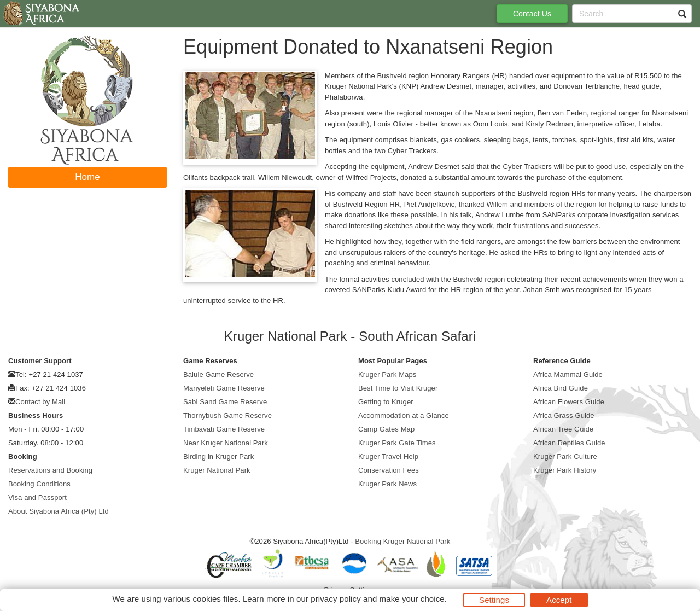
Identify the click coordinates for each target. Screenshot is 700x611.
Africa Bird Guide (561, 388)
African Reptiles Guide (569, 443)
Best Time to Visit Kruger (398, 388)
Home (87, 177)
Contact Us (532, 14)
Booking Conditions (39, 484)
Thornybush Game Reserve (227, 415)
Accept (559, 600)
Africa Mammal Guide (568, 374)
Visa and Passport (37, 497)
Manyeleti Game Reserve (224, 388)
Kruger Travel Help (388, 456)
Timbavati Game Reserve (224, 429)
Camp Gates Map (386, 429)
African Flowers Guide (569, 402)
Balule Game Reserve (218, 374)
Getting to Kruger (386, 402)
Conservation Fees (389, 470)
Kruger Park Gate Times (397, 443)
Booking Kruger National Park (402, 541)
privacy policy (336, 599)
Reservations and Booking (50, 470)
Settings (494, 600)
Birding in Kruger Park (218, 456)
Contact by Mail (40, 402)
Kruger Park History (565, 470)
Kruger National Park (217, 470)
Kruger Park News (387, 484)
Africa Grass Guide (564, 415)
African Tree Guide (563, 429)
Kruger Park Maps (387, 374)
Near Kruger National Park (226, 443)
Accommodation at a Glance (404, 415)
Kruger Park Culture (565, 456)
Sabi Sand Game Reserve (225, 402)
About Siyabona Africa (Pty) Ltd (59, 511)
